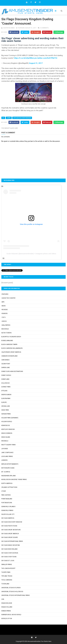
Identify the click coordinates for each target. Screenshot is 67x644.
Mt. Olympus (6, 472)
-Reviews (4, 310)
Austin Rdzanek (12, 254)
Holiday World (7, 422)
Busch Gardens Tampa (9, 344)
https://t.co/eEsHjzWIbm (24, 58)
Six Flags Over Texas (9, 557)
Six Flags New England (9, 549)
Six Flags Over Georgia (10, 553)
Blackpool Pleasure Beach (11, 337)
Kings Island (6, 437)
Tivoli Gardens (7, 580)
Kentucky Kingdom (8, 429)
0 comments (44, 28)
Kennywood (6, 425)
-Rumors (4, 313)
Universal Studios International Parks (15, 595)
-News (9, 118)
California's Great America (11, 352)
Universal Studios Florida (11, 588)
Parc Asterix (6, 495)
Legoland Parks (7, 456)
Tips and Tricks (7, 576)
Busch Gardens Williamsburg (12, 348)
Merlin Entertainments (10, 464)
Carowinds (5, 360)
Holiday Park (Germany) (10, 418)
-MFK (3, 302)
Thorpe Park (6, 572)
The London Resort (8, 568)
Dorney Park (6, 387)
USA (3, 599)
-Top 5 (3, 317)
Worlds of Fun (7, 619)
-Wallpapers (6, 325)
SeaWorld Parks (7, 510)
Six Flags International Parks (12, 541)
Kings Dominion (7, 433)
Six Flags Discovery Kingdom (22, 118)
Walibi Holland (7, 607)
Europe (4, 402)
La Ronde (5, 449)
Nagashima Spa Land (9, 476)
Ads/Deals (5, 329)
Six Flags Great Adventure (11, 530)
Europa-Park (6, 398)
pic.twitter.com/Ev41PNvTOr (46, 58)
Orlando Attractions (9, 487)
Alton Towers (6, 333)
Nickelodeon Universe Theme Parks (14, 479)
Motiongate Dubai (8, 468)
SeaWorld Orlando (8, 507)
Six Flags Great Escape (10, 537)
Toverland (5, 584)
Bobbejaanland (7, 341)
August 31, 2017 (36, 63)
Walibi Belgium (7, 603)
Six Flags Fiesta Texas (9, 526)
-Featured (5, 294)
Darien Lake (6, 368)
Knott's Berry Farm (8, 445)
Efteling (4, 391)
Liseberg (4, 460)
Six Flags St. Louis (8, 561)
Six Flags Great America (10, 534)
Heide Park (5, 410)
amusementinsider (27, 254)
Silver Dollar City (8, 514)
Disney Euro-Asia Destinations (12, 371)
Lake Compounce (7, 453)
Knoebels (5, 441)
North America (7, 483)
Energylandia (6, 395)
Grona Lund (6, 406)
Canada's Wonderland (9, 356)
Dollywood (6, 383)
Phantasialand (7, 499)
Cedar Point (6, 364)
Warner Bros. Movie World (11, 615)
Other (4, 491)
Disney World (6, 375)
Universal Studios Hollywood (12, 592)
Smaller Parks (7, 564)
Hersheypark (6, 414)
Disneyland (5, 379)
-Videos (4, 321)
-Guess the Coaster (8, 298)
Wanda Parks (6, 611)
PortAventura (7, 503)
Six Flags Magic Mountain (11, 545)
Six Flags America (8, 518)
